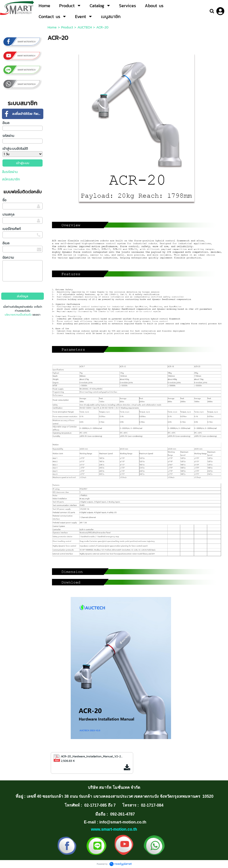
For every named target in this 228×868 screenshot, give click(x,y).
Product (67, 27)
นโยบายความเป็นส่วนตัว (18, 315)
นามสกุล (8, 214)
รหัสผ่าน (8, 136)
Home (52, 27)
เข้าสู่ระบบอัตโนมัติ (15, 149)
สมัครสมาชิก (11, 179)
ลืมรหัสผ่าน (10, 172)
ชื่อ (4, 200)
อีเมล (6, 123)
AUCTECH (85, 27)
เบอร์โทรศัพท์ (12, 229)
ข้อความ (8, 258)
